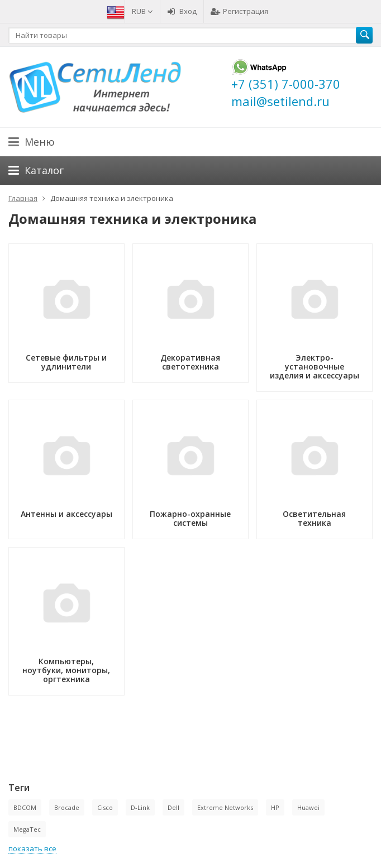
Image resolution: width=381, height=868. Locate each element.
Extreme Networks (225, 807)
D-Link (140, 807)
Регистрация (239, 11)
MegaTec (27, 829)
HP (275, 807)
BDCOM (25, 807)
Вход (182, 11)
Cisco (105, 807)
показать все (32, 848)
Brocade (67, 807)
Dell (173, 807)
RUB (142, 11)
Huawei (308, 807)
